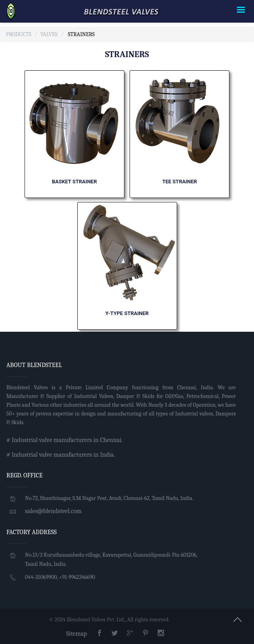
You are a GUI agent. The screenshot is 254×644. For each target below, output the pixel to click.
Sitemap (77, 634)
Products (19, 34)
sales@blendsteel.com (53, 511)
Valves (49, 34)
